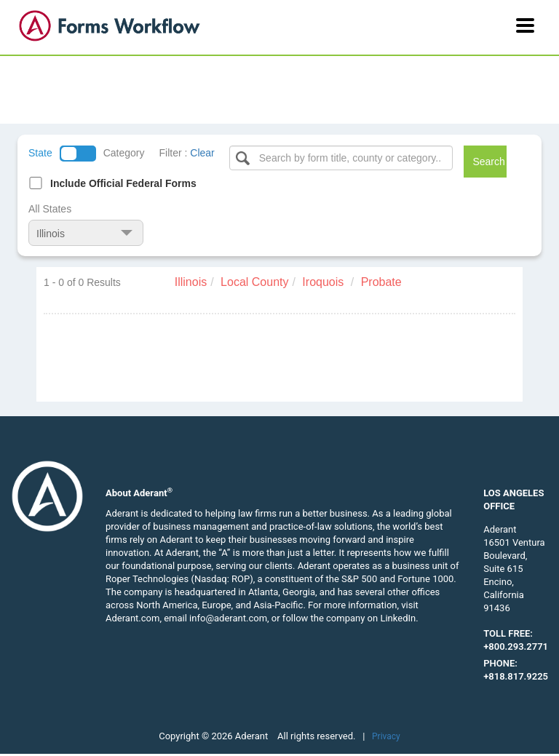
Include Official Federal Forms (123, 183)
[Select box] (341, 158)
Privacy (386, 736)
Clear (202, 153)
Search (488, 162)
